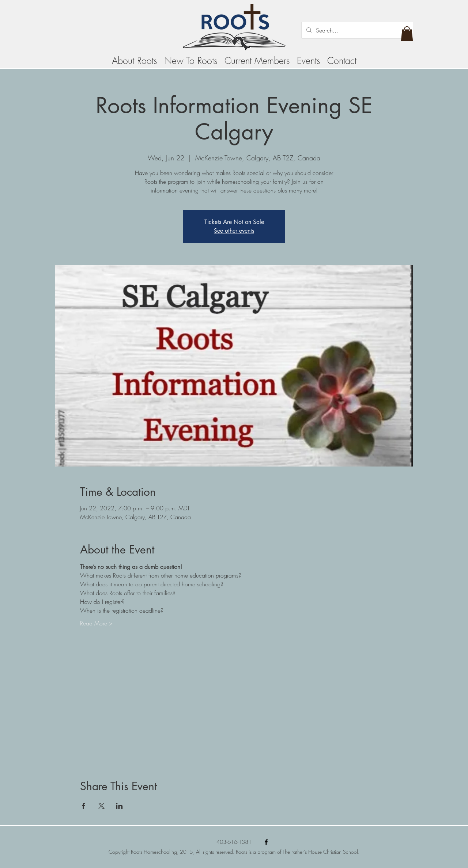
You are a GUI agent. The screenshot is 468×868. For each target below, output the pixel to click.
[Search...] (357, 30)
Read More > (96, 623)
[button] (407, 34)
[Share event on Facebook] (84, 806)
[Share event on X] (101, 806)
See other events (234, 231)
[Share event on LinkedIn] (119, 806)
